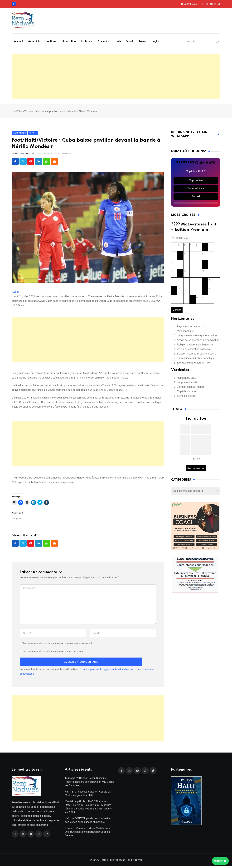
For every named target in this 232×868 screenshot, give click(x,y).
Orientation (69, 41)
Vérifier (177, 311)
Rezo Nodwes (22, 155)
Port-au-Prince (196, 189)
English (156, 41)
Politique (51, 41)
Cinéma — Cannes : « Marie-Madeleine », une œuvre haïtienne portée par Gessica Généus (87, 834)
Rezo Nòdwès (134, 862)
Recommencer (196, 469)
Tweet (15, 293)
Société (103, 41)
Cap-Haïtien (196, 181)
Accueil (18, 41)
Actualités (34, 41)
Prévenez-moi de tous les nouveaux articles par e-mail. (53, 652)
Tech (118, 41)
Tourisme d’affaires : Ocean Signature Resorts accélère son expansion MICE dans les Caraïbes (89, 784)
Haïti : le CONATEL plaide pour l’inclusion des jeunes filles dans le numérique (88, 822)
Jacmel (196, 197)
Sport (130, 41)
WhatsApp (220, 861)
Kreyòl (142, 41)
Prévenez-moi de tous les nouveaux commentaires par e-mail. (57, 644)
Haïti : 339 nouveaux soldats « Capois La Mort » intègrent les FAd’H (88, 795)
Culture (86, 41)
